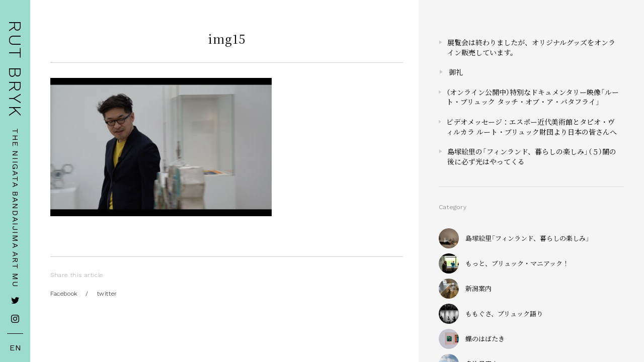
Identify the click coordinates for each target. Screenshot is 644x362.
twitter (107, 294)
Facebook (64, 294)
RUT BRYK (15, 69)
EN (16, 348)
